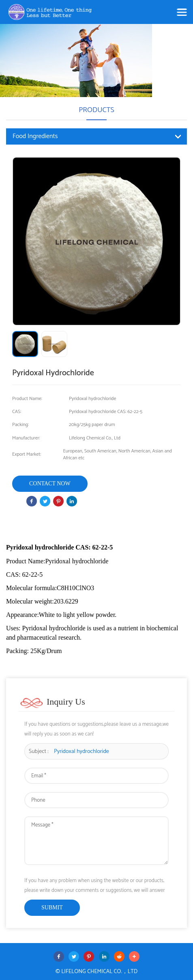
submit (52, 908)
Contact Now (50, 484)
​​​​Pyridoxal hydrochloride (81, 752)
